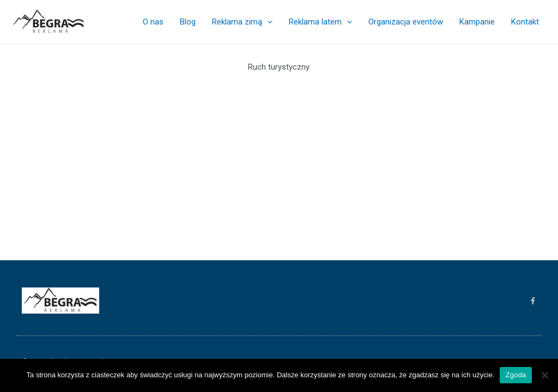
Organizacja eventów (406, 22)
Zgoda (515, 375)
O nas (153, 22)
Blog (188, 22)
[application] (267, 22)
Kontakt (525, 22)
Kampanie (477, 22)
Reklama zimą (242, 22)
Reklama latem (320, 22)
